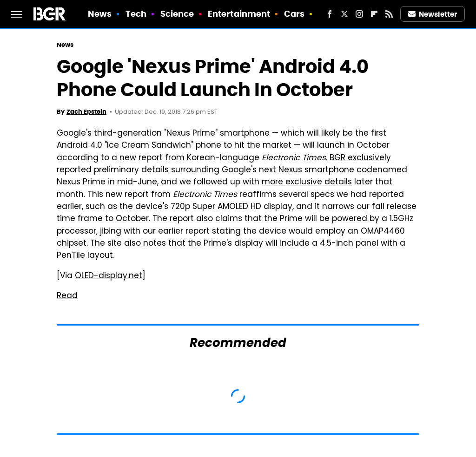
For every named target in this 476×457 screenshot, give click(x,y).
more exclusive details (307, 183)
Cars (294, 14)
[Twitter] (344, 14)
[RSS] (389, 14)
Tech (136, 14)
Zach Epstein (86, 112)
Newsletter (433, 14)
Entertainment (239, 14)
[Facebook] (330, 14)
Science (177, 14)
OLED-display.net (109, 276)
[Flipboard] (374, 14)
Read (67, 296)
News (100, 14)
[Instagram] (359, 14)
